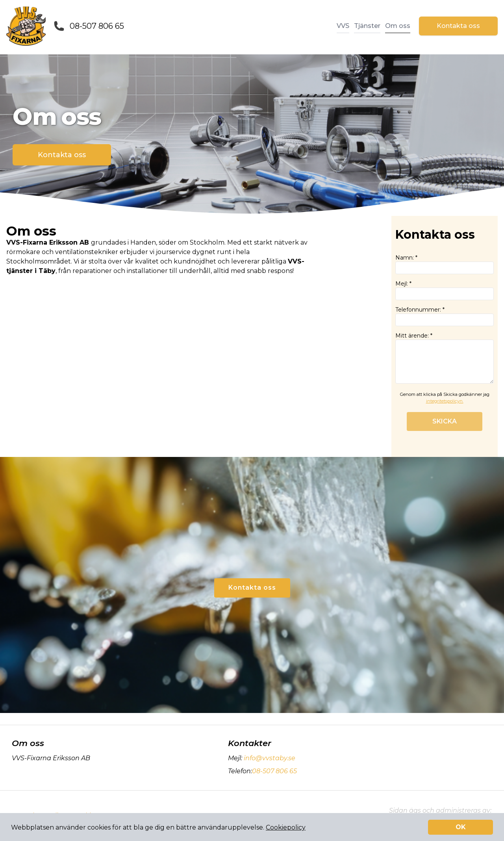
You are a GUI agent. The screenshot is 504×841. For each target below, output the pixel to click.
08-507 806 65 (97, 26)
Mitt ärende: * (445, 358)
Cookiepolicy (286, 827)
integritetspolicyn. (445, 401)
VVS (343, 26)
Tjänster (367, 26)
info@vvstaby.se (269, 758)
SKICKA (445, 421)
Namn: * (445, 264)
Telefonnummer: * (445, 316)
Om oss (398, 26)
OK (461, 827)
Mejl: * (445, 290)
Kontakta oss (458, 26)
